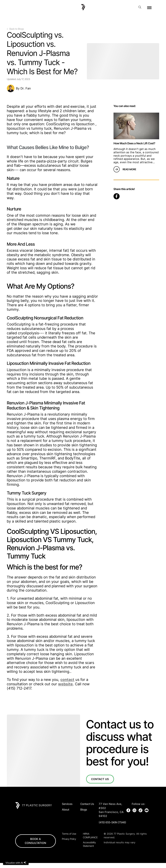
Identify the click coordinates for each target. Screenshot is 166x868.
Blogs (84, 810)
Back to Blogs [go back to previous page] (15, 29)
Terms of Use (69, 839)
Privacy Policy (69, 844)
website (66, 684)
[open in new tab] (113, 810)
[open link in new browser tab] (117, 196)
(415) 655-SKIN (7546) (112, 822)
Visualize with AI (16, 863)
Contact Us (100, 779)
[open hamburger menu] (149, 8)
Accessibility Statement (89, 849)
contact (67, 680)
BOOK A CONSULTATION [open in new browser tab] (36, 846)
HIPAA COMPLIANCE (90, 840)
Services (67, 804)
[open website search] (141, 7)
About (66, 810)
